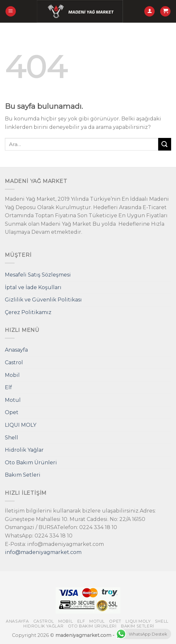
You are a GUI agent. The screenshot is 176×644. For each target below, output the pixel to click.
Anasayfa (16, 350)
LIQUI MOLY (21, 425)
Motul (13, 400)
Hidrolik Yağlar (24, 450)
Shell (11, 438)
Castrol (14, 362)
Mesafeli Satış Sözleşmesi (38, 275)
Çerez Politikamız (28, 312)
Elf (8, 387)
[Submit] (165, 144)
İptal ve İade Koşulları (33, 287)
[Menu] (11, 11)
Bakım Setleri (23, 475)
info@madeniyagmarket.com (43, 552)
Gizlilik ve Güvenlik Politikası (43, 300)
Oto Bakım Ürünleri (31, 463)
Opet (12, 412)
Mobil (12, 375)
